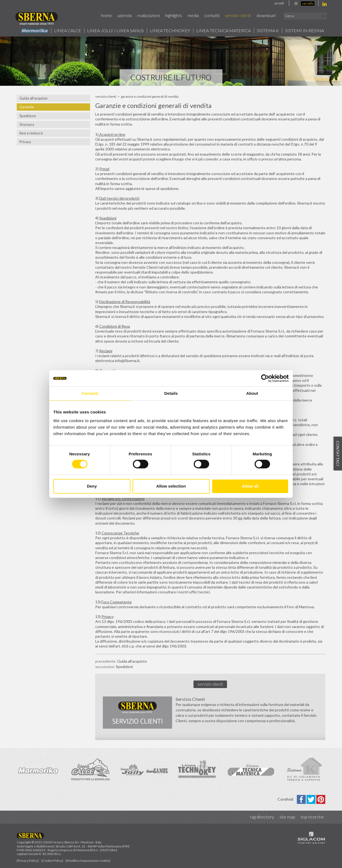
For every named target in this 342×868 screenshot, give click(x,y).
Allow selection (171, 486)
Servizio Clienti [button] (238, 15)
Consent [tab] (90, 393)
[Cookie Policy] (52, 861)
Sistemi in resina (304, 31)
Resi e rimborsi (31, 133)
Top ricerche (312, 817)
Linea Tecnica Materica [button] (223, 31)
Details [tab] (171, 393)
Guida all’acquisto (34, 98)
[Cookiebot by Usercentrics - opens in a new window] (265, 378)
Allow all (250, 486)
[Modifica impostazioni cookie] (88, 861)
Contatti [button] (212, 15)
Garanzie (27, 107)
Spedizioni (28, 116)
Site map (287, 817)
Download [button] (266, 15)
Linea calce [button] (68, 31)
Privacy (25, 142)
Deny (92, 486)
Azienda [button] (125, 15)
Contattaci (338, 454)
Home (106, 15)
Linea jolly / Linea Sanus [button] (116, 31)
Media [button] (193, 15)
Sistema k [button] (268, 31)
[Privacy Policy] (28, 861)
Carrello (308, 3)
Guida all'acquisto (132, 661)
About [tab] (252, 393)
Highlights (174, 15)
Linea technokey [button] (170, 31)
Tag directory (262, 817)
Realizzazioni (148, 15)
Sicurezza (27, 124)
